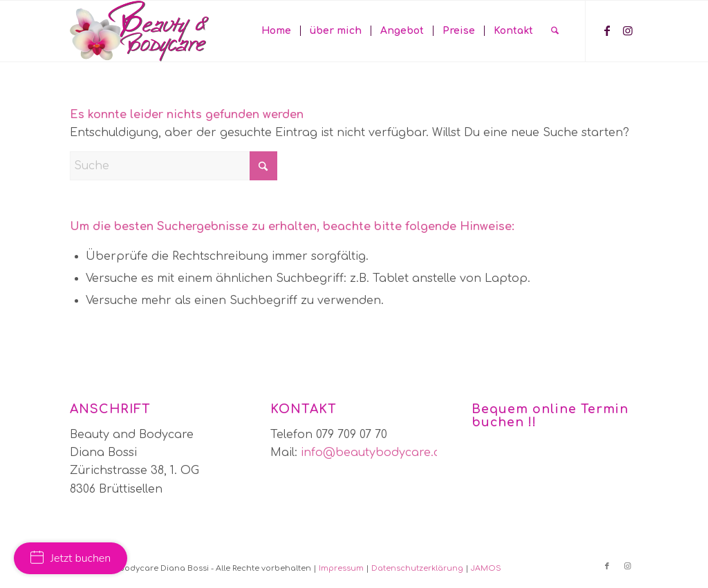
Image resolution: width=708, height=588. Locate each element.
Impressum (341, 568)
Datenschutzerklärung (417, 568)
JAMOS (486, 568)
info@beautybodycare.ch (374, 453)
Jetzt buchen (71, 558)
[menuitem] (276, 31)
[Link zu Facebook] (607, 30)
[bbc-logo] (139, 31)
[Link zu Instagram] (628, 30)
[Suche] (555, 31)
